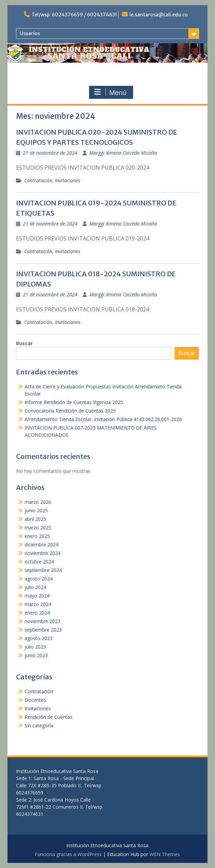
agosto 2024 (39, 579)
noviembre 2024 (42, 553)
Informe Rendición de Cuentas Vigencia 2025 (74, 402)
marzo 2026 (38, 502)
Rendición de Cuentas (48, 717)
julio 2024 (35, 587)
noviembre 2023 (42, 621)
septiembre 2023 (43, 630)
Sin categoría (39, 725)
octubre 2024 (39, 562)
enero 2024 (37, 613)
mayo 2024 (37, 596)
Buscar (24, 343)
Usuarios (30, 33)
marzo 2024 (38, 604)
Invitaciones (68, 180)
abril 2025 (35, 519)
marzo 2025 (38, 528)
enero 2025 (37, 536)
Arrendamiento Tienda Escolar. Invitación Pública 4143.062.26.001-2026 (103, 419)
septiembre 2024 (43, 570)
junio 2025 (36, 510)
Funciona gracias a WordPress (68, 854)
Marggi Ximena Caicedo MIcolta (123, 153)
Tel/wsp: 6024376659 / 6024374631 (74, 15)
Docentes (35, 700)
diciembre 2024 (41, 545)
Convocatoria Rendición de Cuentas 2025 (70, 411)
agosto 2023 (39, 638)
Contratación (38, 180)
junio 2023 (36, 655)
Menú (110, 92)
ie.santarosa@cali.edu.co (159, 15)
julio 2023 (35, 647)
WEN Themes (165, 854)
